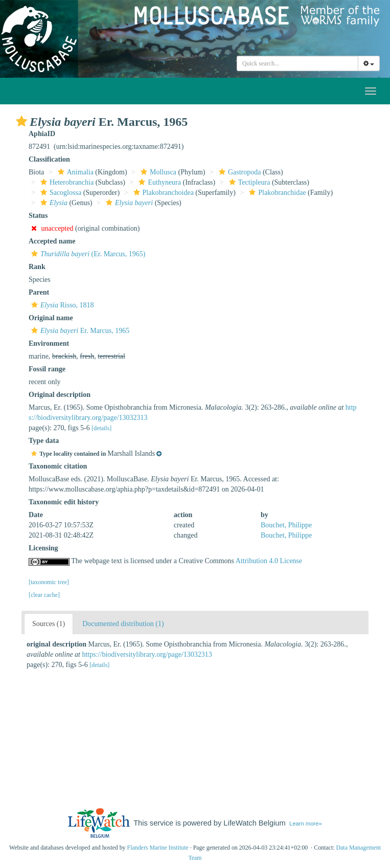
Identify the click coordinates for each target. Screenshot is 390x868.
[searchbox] (297, 63)
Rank (37, 267)
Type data (44, 441)
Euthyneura (158, 182)
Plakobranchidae (276, 193)
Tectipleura (248, 182)
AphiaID (42, 134)
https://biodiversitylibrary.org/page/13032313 (147, 654)
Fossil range (47, 369)
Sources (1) (49, 624)
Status (38, 216)
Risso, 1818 (61, 305)
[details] (101, 428)
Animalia (74, 172)
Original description (60, 395)
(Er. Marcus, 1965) (87, 254)
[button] (21, 121)
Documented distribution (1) (123, 624)
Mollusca (157, 172)
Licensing (43, 548)
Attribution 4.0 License (269, 561)
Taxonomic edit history (64, 502)
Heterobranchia (66, 182)
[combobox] (297, 63)
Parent (39, 292)
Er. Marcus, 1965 (79, 331)
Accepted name (52, 241)
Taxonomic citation (58, 466)
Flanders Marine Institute (158, 848)
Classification (49, 159)
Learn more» (306, 824)
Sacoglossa (60, 193)
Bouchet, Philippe (286, 525)
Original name (51, 318)
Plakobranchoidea (162, 193)
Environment (49, 343)
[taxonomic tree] (49, 582)
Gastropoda (239, 172)
